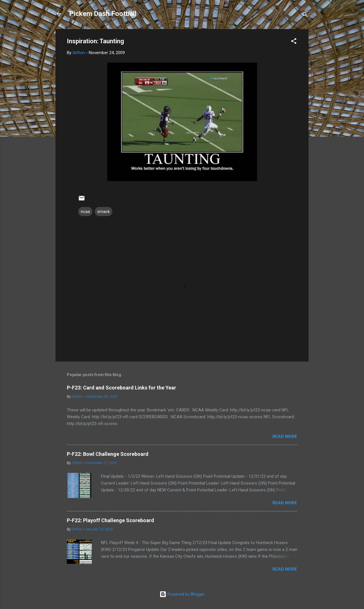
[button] (294, 42)
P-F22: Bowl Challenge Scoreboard (108, 454)
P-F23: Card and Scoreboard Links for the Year (121, 388)
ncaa (85, 212)
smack (104, 212)
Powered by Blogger (182, 594)
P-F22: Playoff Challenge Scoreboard (110, 520)
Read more (285, 436)
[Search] (305, 16)
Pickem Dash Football (103, 14)
